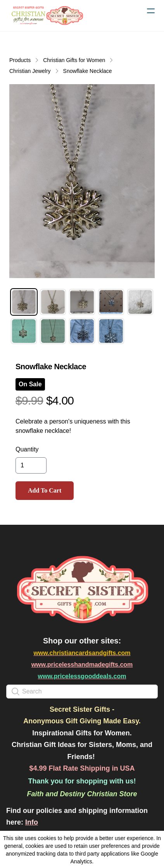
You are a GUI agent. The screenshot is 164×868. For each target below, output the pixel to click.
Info (32, 822)
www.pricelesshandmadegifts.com (82, 665)
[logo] (47, 16)
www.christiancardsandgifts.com (82, 653)
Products (20, 60)
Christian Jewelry (30, 71)
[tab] (24, 302)
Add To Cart (45, 490)
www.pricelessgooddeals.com (82, 676)
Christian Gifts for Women (74, 60)
